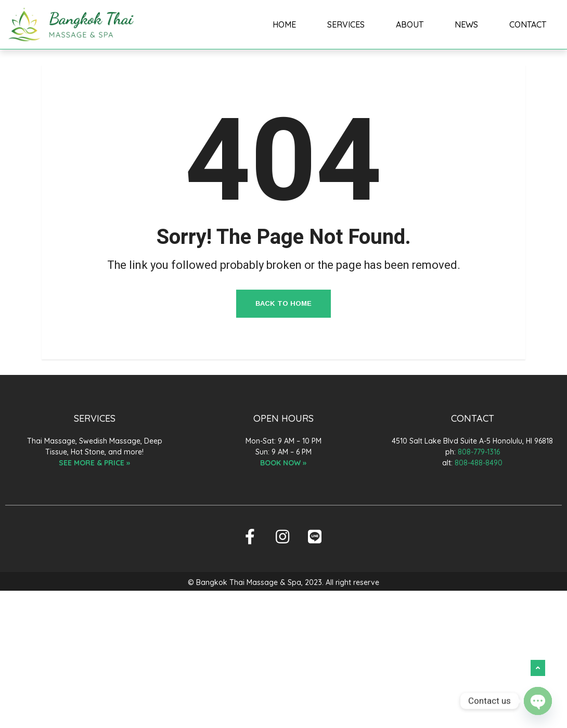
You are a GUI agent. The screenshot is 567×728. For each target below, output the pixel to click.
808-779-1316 (479, 452)
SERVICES (346, 24)
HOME (285, 24)
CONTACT (528, 24)
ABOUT (410, 24)
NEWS (466, 24)
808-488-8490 (479, 463)
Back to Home (283, 303)
